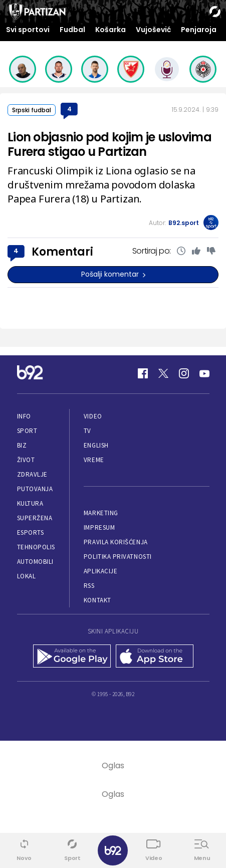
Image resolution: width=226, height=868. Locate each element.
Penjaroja (199, 30)
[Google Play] (72, 657)
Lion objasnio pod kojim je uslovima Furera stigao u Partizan (109, 144)
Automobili (35, 562)
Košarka (110, 30)
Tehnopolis (36, 547)
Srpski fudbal (32, 110)
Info (24, 416)
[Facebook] (143, 373)
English (96, 445)
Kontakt (97, 600)
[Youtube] (204, 373)
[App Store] (155, 657)
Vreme (94, 460)
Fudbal (72, 30)
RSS (89, 586)
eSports (31, 532)
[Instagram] (184, 373)
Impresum (99, 527)
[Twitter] (163, 373)
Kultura (30, 503)
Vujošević (153, 30)
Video (93, 416)
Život (26, 460)
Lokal (27, 576)
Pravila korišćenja (116, 542)
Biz (22, 445)
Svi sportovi (28, 30)
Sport (27, 431)
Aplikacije (100, 571)
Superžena (35, 518)
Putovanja (35, 489)
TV (87, 431)
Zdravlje (32, 474)
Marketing (101, 513)
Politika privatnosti (118, 557)
